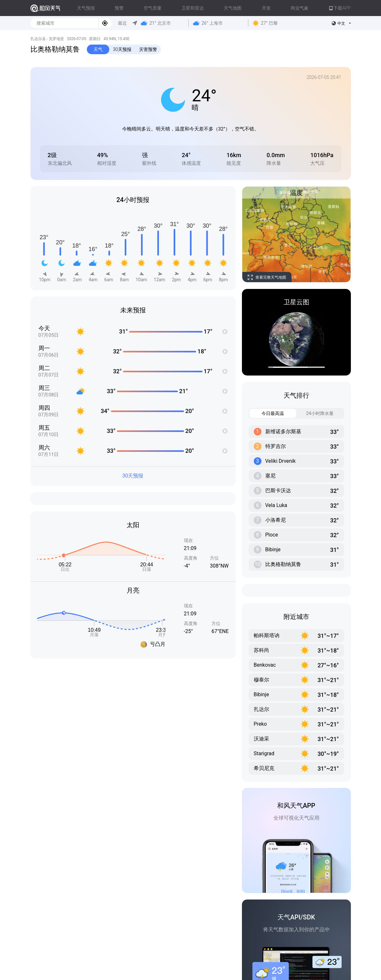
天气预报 (86, 8)
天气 (98, 49)
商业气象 (300, 8)
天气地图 (233, 8)
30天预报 (122, 49)
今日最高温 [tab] (267, 413)
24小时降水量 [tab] (315, 413)
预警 (119, 8)
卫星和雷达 (193, 8)
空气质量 (153, 8)
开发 (266, 8)
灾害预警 (148, 49)
